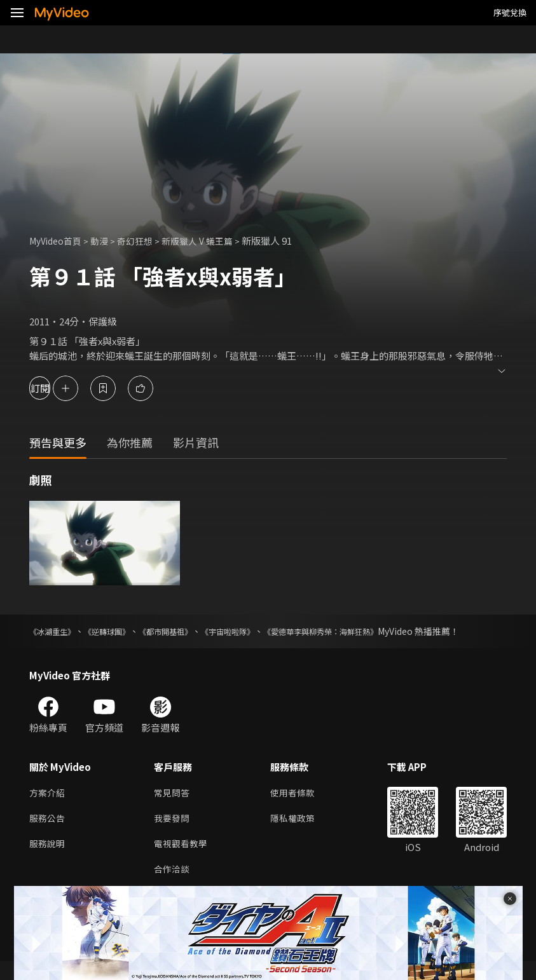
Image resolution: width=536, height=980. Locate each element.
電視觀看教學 (182, 860)
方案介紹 (48, 807)
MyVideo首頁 (58, 241)
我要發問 (173, 834)
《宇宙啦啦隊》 (263, 631)
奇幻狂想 (143, 241)
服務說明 (48, 860)
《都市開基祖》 (190, 631)
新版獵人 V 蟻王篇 (209, 241)
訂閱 (55, 388)
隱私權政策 (298, 834)
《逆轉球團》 (121, 631)
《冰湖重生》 (56, 631)
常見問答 (173, 807)
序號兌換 (510, 12)
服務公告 (48, 834)
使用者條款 (298, 807)
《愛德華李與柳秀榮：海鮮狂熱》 (373, 631)
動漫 (106, 241)
